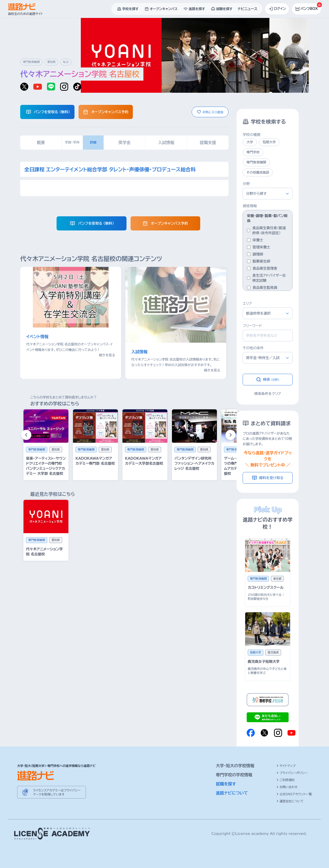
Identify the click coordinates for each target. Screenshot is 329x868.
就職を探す (226, 784)
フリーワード (252, 326)
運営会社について (290, 801)
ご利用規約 (286, 780)
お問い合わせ (287, 787)
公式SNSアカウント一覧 (294, 794)
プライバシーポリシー (292, 773)
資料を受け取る (268, 478)
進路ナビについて (232, 793)
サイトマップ (286, 766)
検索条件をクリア (268, 394)
